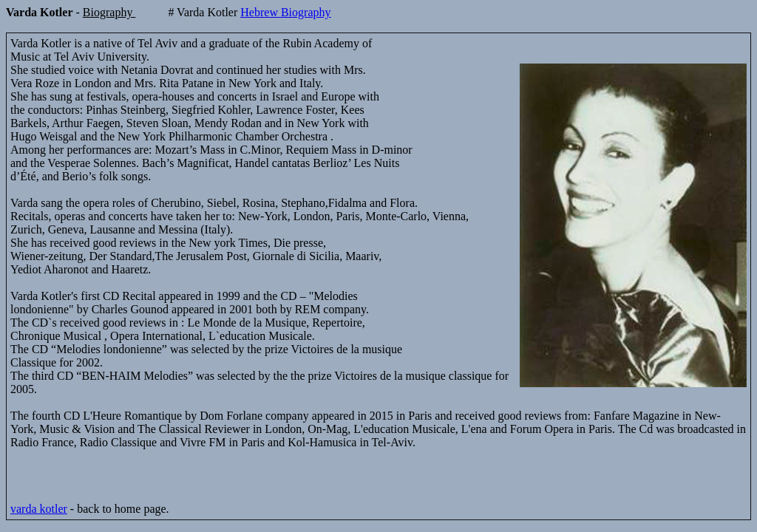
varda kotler (39, 509)
